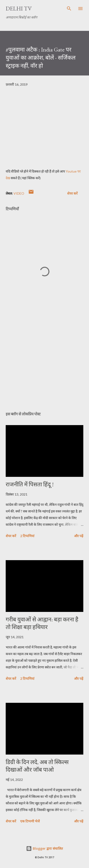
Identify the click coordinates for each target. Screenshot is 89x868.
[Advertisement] (44, 366)
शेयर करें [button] (72, 193)
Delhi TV (19, 8)
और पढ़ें (79, 536)
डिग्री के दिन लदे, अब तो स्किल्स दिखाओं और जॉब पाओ (37, 766)
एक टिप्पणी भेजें (30, 821)
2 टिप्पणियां (27, 536)
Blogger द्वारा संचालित (44, 848)
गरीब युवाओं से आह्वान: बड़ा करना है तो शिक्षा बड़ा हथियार (42, 623)
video (19, 193)
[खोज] (69, 9)
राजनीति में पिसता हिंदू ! (30, 484)
